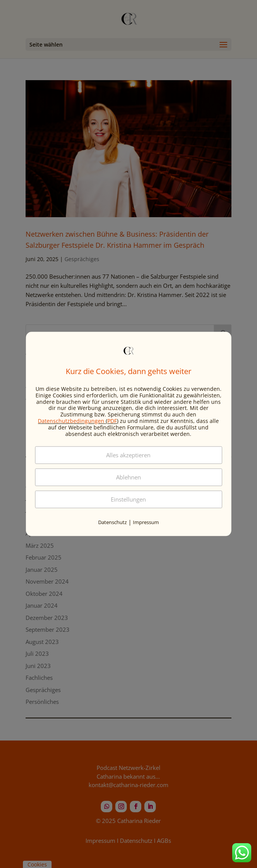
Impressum (146, 523)
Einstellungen (128, 500)
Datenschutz (112, 523)
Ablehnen (128, 478)
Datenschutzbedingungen (71, 421)
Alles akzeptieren (128, 455)
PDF (112, 421)
